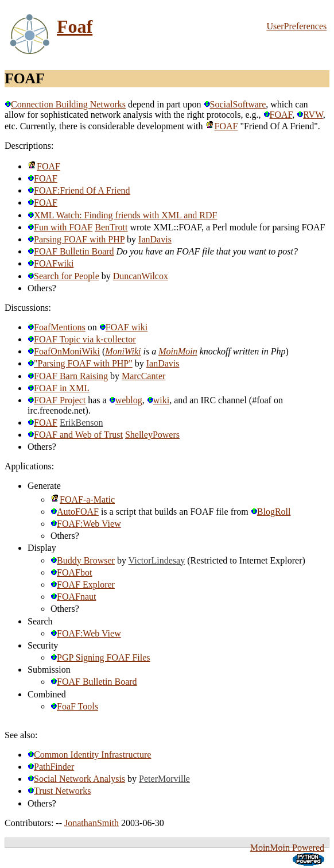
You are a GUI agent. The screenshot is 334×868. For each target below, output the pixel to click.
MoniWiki (123, 351)
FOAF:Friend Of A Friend (79, 190)
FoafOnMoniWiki (64, 351)
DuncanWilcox (141, 276)
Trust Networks (59, 791)
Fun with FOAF (60, 227)
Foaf (75, 26)
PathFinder (51, 767)
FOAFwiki (51, 263)
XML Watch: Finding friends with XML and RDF (122, 215)
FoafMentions (57, 327)
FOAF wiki (123, 327)
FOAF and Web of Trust (75, 435)
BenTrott (111, 227)
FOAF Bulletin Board (71, 251)
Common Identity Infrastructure (89, 755)
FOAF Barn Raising (68, 376)
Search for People (63, 276)
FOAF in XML (59, 388)
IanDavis (155, 239)
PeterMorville (164, 779)
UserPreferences (296, 26)
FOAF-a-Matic (83, 499)
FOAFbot (71, 572)
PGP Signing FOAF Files (100, 657)
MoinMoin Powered (287, 848)
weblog (126, 400)
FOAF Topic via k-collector (82, 339)
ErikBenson (81, 423)
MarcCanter (143, 376)
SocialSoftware (235, 104)
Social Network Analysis (76, 779)
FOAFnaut (73, 597)
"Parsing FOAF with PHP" (80, 363)
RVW (310, 115)
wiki (158, 400)
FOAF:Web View (86, 524)
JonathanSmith (92, 823)
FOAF (278, 115)
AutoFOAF (75, 512)
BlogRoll (271, 512)
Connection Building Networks (65, 104)
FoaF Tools (74, 706)
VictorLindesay (157, 560)
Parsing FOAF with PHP (76, 239)
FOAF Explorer (83, 585)
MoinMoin (178, 351)
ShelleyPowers (152, 435)
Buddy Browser (83, 560)
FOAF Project (57, 400)
